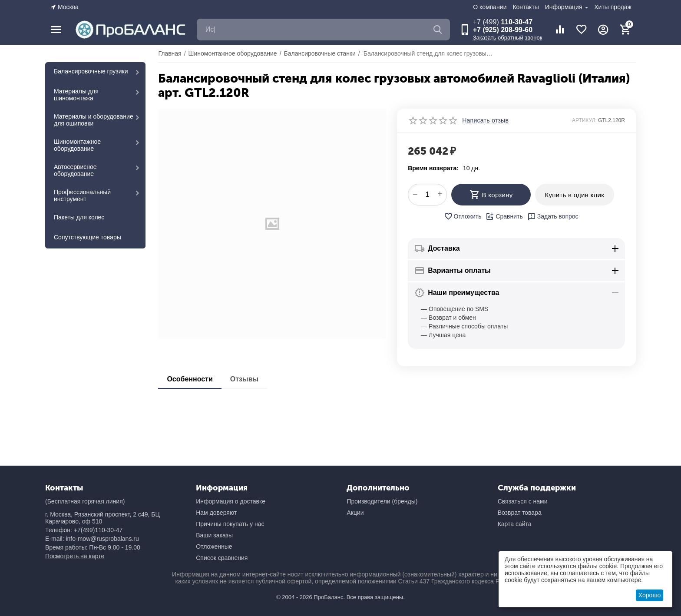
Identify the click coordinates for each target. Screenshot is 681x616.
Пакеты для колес (79, 217)
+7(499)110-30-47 (98, 530)
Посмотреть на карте (75, 556)
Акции (355, 513)
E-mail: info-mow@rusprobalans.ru (92, 539)
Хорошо (650, 595)
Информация (565, 7)
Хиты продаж (613, 7)
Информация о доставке (231, 501)
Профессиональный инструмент (82, 195)
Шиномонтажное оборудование (77, 145)
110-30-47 (503, 22)
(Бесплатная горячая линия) (85, 501)
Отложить (463, 216)
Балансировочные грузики (91, 71)
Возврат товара (520, 513)
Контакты (526, 7)
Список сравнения (222, 558)
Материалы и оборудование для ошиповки (94, 120)
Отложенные (214, 546)
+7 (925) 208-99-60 (503, 30)
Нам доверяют (216, 513)
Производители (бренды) (382, 501)
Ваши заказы (214, 535)
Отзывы (244, 379)
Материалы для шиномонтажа (76, 95)
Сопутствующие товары (88, 237)
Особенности (190, 379)
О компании (490, 7)
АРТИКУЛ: (584, 120)
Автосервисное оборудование (75, 170)
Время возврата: (433, 168)
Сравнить (504, 216)
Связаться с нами (523, 501)
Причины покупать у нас (230, 524)
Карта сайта (515, 524)
